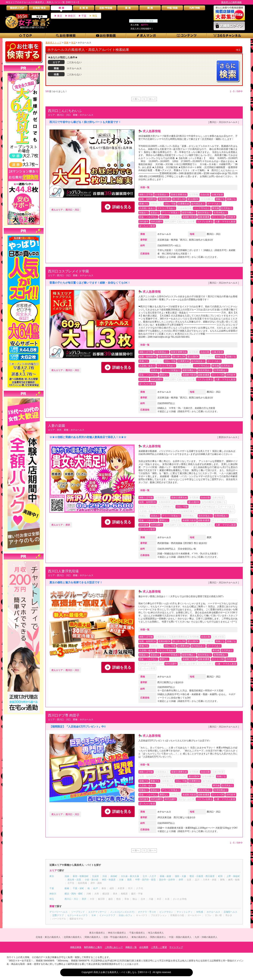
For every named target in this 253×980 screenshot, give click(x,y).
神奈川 (72, 16)
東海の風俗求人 (139, 937)
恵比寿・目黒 (74, 880)
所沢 (209, 537)
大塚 (121, 880)
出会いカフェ (126, 915)
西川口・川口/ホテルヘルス (224, 122)
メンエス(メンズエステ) (122, 912)
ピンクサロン (166, 912)
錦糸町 (114, 876)
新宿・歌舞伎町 (81, 876)
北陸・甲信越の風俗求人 (116, 937)
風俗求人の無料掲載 (231, 2)
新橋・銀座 (166, 876)
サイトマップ (176, 947)
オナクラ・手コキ (147, 912)
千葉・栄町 (78, 888)
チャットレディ (185, 912)
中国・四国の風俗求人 (180, 937)
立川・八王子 (149, 876)
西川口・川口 (214, 234)
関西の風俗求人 (158, 937)
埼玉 (95, 16)
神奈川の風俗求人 (117, 933)
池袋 (67, 876)
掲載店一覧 (131, 947)
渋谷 (105, 876)
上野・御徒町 (233, 876)
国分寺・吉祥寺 (167, 880)
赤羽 (181, 880)
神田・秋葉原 (109, 880)
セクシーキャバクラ (77, 915)
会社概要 (144, 947)
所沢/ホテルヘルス (228, 437)
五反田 (95, 876)
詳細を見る (122, 207)
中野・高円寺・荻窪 (145, 880)
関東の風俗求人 (93, 937)
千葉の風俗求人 (137, 933)
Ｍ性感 (200, 912)
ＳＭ (94, 915)
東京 (60, 16)
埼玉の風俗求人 (156, 933)
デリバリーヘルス (59, 912)
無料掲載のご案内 (93, 947)
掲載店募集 (76, 947)
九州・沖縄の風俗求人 (206, 937)
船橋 (67, 888)
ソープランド (78, 912)
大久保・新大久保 (130, 876)
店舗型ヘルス (230, 912)
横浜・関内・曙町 (74, 894)
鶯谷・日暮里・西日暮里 (202, 876)
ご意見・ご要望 (159, 947)
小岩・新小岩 (91, 880)
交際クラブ (58, 915)
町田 (220, 876)
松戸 (96, 888)
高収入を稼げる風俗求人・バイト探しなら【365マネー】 (123, 972)
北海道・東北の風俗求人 (48, 937)
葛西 (129, 880)
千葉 (84, 16)
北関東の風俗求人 (73, 937)
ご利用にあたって (114, 947)
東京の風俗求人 (97, 933)
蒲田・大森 (180, 876)
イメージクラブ (107, 915)
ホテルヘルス (164, 234)
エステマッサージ (97, 912)
